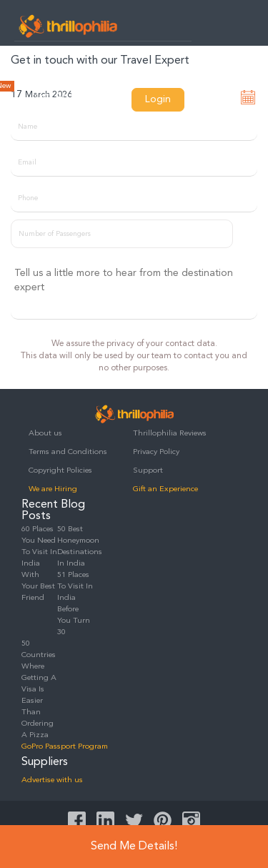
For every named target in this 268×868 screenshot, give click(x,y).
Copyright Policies (60, 471)
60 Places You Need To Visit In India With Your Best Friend (39, 564)
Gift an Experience (165, 489)
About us (45, 434)
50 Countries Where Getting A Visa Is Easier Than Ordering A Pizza (39, 690)
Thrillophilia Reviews (170, 434)
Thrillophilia (68, 26)
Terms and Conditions (68, 452)
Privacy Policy (156, 452)
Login (158, 99)
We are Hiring (53, 489)
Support (148, 471)
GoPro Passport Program (65, 747)
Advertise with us (52, 780)
